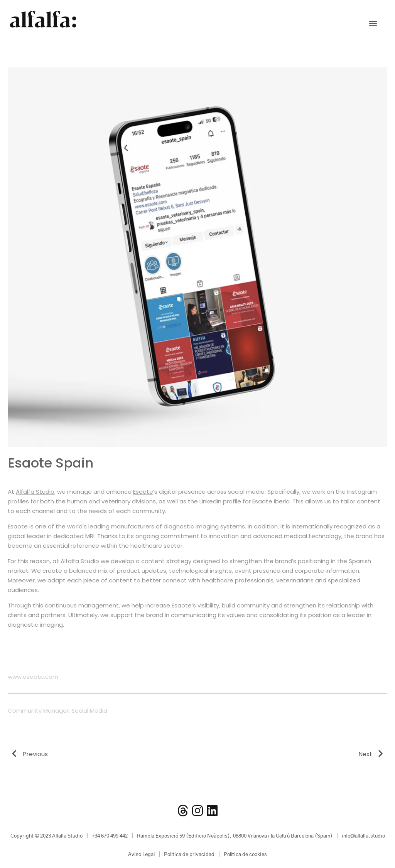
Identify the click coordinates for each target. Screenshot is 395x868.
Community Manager (38, 711)
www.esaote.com (33, 677)
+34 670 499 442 (110, 836)
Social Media (89, 711)
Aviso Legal (141, 855)
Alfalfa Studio (35, 492)
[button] (373, 23)
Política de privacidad (189, 855)
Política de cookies (245, 855)
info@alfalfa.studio (363, 836)
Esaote (143, 492)
